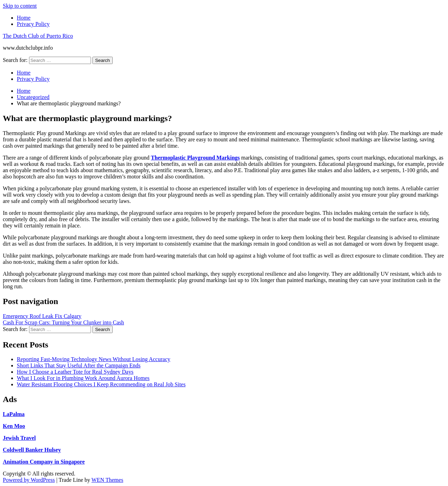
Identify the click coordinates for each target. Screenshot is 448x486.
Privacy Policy (33, 24)
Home (24, 18)
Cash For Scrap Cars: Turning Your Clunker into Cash (63, 322)
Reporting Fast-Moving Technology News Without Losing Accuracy (93, 359)
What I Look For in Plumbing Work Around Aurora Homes (83, 378)
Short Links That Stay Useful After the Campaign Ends (79, 365)
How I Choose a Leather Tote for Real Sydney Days (75, 372)
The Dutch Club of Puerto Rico (38, 36)
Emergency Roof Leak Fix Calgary (42, 316)
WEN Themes (107, 480)
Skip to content (20, 6)
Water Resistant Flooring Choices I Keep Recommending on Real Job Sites (101, 384)
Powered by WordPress (29, 480)
